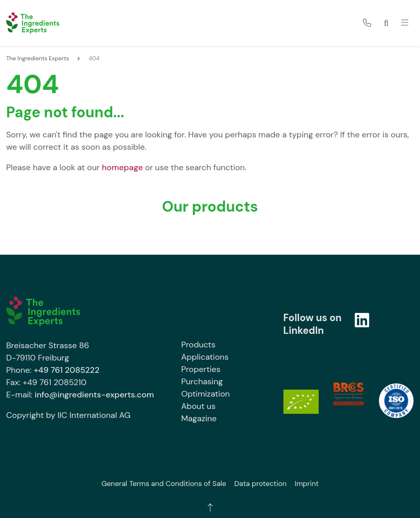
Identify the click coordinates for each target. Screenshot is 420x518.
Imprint (307, 484)
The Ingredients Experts (38, 58)
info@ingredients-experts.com (94, 395)
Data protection (260, 484)
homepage (122, 167)
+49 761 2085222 (66, 370)
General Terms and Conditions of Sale (164, 484)
